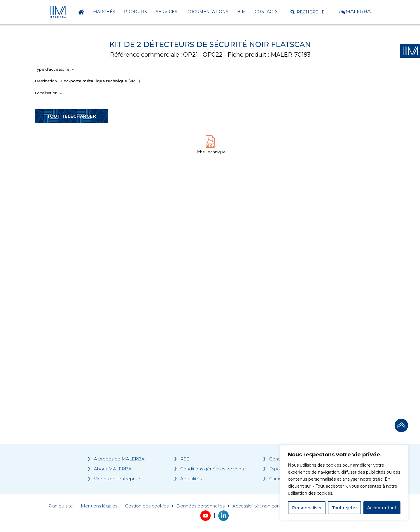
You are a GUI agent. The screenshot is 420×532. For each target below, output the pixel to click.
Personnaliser (307, 508)
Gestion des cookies (147, 506)
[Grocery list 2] (292, 277)
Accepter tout (382, 508)
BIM (242, 12)
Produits (135, 12)
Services (167, 12)
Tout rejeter (344, 508)
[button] (308, 12)
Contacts (266, 12)
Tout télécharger (71, 116)
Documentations (207, 12)
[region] (344, 483)
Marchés (104, 12)
